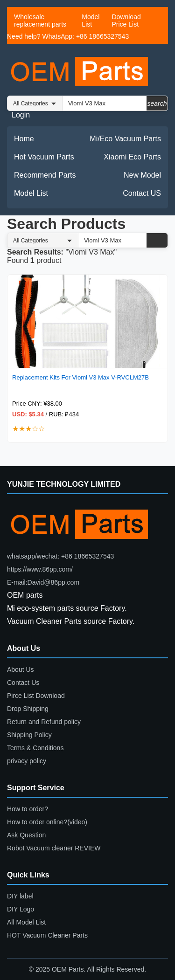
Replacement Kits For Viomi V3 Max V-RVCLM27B (80, 377)
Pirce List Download (36, 696)
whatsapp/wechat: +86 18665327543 (60, 556)
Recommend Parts (45, 175)
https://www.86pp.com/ (40, 569)
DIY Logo (21, 909)
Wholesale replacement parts (40, 21)
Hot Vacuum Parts (44, 157)
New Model (142, 175)
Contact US (142, 193)
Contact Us (23, 683)
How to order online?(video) (47, 822)
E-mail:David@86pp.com (43, 582)
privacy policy (27, 761)
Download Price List (126, 21)
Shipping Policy (29, 735)
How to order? (28, 809)
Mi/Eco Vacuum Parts (125, 139)
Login (21, 115)
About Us (21, 669)
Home (24, 139)
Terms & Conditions (35, 748)
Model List (91, 21)
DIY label (20, 896)
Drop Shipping (28, 709)
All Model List (26, 922)
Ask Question (26, 835)
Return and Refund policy (44, 722)
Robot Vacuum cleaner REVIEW (54, 848)
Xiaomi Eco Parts (132, 157)
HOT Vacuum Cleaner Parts (47, 935)
